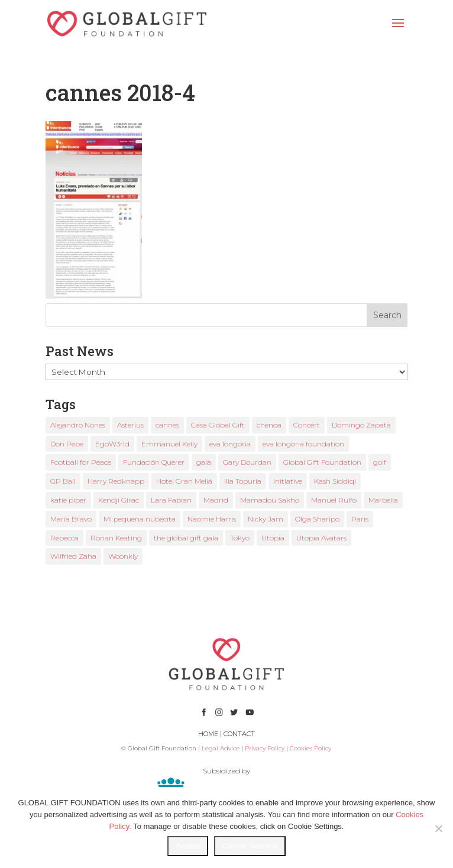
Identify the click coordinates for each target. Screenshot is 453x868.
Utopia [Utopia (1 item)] (273, 538)
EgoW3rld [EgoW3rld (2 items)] (112, 444)
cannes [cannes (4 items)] (167, 425)
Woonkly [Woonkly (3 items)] (123, 556)
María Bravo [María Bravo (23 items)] (71, 519)
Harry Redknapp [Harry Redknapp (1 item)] (116, 481)
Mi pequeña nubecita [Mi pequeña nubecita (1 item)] (140, 519)
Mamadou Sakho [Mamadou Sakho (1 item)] (270, 500)
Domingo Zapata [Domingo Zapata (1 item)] (361, 425)
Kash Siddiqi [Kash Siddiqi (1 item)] (335, 481)
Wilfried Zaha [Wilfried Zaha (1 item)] (73, 556)
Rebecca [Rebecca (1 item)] (64, 538)
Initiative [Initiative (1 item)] (288, 481)
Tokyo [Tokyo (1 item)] (240, 538)
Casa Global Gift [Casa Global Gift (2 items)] (218, 425)
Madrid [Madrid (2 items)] (216, 500)
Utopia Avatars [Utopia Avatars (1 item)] (321, 538)
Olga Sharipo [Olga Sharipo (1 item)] (317, 519)
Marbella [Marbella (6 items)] (383, 500)
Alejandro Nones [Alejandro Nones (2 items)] (78, 425)
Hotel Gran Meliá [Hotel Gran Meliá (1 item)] (184, 481)
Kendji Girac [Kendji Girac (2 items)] (119, 500)
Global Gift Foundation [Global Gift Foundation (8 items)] (322, 462)
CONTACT (239, 734)
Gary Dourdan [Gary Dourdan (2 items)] (247, 462)
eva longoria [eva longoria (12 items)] (230, 444)
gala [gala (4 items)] (204, 462)
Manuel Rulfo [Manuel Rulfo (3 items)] (334, 500)
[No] (438, 828)
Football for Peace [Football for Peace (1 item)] (81, 462)
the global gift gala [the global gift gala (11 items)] (186, 538)
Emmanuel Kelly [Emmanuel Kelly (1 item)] (169, 444)
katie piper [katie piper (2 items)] (68, 500)
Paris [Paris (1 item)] (360, 519)
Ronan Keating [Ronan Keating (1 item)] (116, 538)
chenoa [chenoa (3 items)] (269, 425)
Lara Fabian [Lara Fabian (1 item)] (171, 500)
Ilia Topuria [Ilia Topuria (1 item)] (243, 481)
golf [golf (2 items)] (380, 462)
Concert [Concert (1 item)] (307, 425)
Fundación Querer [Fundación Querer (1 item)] (154, 462)
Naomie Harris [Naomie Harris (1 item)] (212, 519)
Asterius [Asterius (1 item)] (130, 425)
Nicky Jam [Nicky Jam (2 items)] (266, 519)
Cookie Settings (250, 846)
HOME (208, 734)
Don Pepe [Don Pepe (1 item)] (67, 444)
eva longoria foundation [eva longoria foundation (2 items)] (303, 444)
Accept (188, 846)
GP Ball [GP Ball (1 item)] (63, 481)
